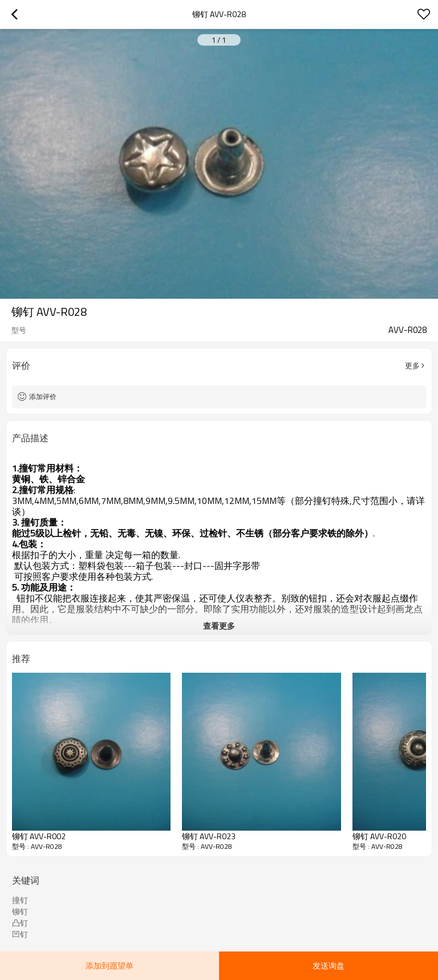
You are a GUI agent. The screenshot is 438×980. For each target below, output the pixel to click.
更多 (412, 365)
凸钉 (20, 923)
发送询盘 (328, 965)
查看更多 (219, 626)
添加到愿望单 (109, 965)
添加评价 (43, 397)
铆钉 (20, 912)
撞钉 (20, 900)
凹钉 (20, 934)
